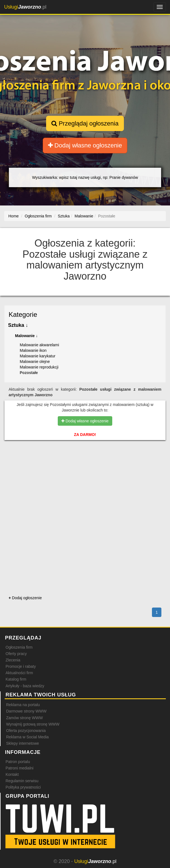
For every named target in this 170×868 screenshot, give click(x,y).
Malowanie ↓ (26, 336)
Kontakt (12, 774)
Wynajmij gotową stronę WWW (33, 724)
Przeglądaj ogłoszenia (85, 123)
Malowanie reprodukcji (39, 367)
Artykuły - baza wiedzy (25, 686)
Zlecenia (13, 660)
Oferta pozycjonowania (26, 731)
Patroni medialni (19, 768)
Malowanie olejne (35, 362)
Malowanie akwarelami (39, 345)
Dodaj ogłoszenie (25, 598)
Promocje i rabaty (21, 666)
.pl (25, 7)
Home (13, 216)
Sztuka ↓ (18, 325)
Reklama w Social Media (27, 737)
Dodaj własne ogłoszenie (85, 145)
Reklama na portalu (23, 705)
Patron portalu (18, 762)
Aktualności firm (19, 673)
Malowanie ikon (33, 350)
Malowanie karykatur (37, 356)
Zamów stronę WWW (24, 718)
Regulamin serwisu (22, 781)
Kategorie (23, 314)
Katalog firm (16, 679)
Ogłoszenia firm (19, 647)
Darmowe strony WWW (26, 711)
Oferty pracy (16, 654)
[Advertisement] (85, 469)
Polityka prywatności (23, 787)
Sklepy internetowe (22, 743)
